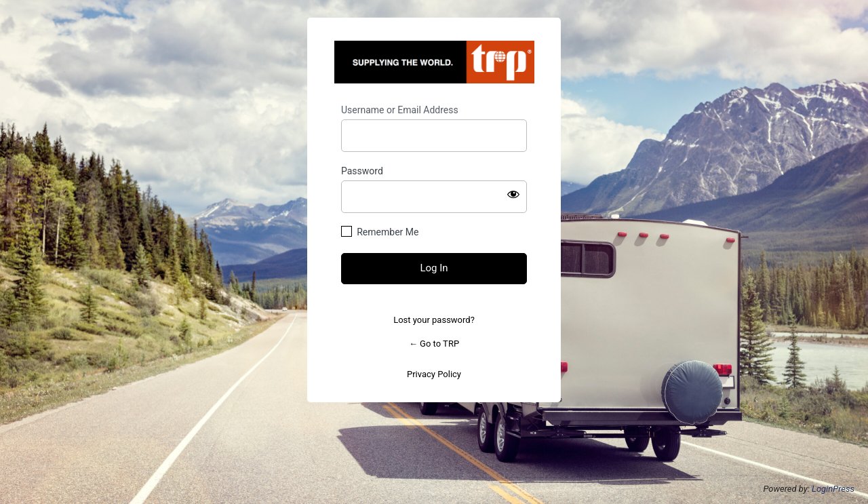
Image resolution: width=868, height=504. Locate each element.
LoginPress (833, 489)
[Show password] (513, 194)
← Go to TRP (434, 344)
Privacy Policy (434, 374)
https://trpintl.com (434, 62)
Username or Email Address (400, 110)
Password (362, 171)
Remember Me (388, 232)
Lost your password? (434, 320)
